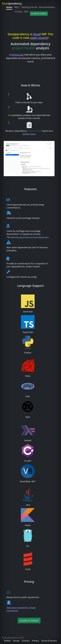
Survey (16, 641)
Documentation (47, 7)
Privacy (35, 641)
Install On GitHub (39, 14)
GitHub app (17, 55)
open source (39, 38)
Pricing (19, 12)
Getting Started (29, 7)
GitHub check (29, 134)
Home (9, 7)
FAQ (26, 12)
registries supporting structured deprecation (29, 237)
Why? (17, 7)
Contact (26, 641)
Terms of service (49, 641)
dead (37, 34)
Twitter (7, 641)
